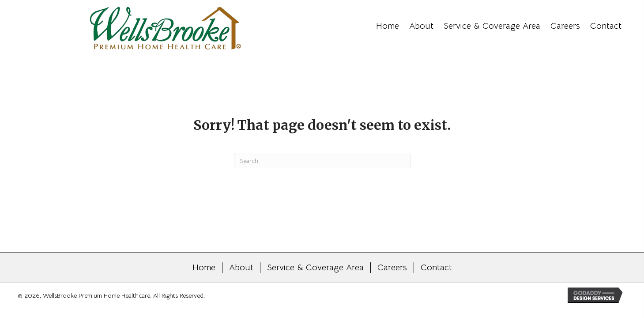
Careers (392, 268)
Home (204, 268)
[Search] (322, 161)
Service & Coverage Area (315, 268)
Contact (436, 268)
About (241, 268)
